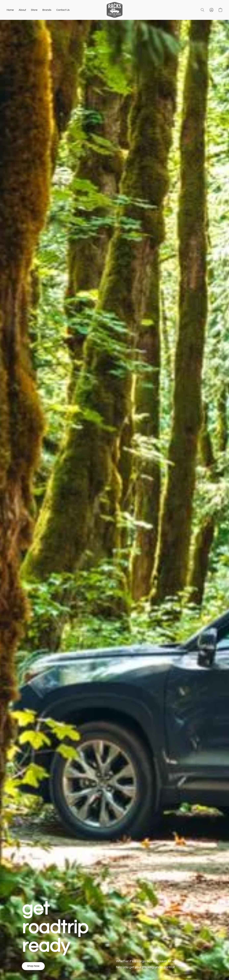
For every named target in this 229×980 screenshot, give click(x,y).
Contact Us (63, 10)
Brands (47, 10)
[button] (115, 10)
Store (34, 10)
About (22, 10)
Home (10, 10)
